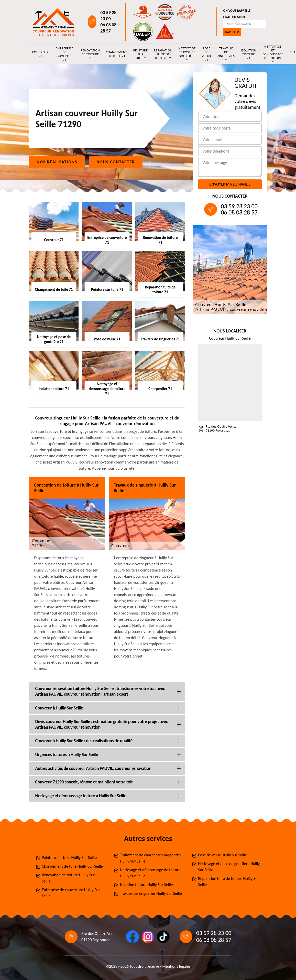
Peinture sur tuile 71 (141, 54)
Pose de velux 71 (207, 54)
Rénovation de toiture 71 (90, 54)
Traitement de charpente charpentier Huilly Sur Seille (151, 858)
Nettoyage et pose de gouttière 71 (187, 54)
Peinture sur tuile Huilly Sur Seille (69, 858)
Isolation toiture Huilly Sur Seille (146, 885)
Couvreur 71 (40, 54)
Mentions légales (176, 966)
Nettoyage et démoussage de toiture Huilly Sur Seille (150, 873)
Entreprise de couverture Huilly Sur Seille (71, 893)
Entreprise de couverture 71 (64, 54)
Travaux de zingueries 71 (226, 54)
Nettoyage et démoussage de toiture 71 (273, 54)
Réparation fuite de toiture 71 (163, 54)
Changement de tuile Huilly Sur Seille (73, 866)
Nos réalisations (57, 162)
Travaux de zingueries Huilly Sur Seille (151, 893)
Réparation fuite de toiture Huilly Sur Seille (228, 882)
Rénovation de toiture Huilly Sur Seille (68, 878)
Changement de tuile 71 (117, 54)
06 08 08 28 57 (108, 28)
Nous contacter (116, 162)
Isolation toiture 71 (249, 54)
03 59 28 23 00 (108, 16)
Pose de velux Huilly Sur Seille (222, 855)
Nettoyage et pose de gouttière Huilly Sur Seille (229, 867)
